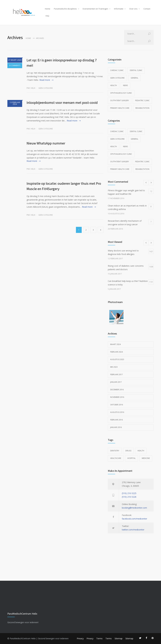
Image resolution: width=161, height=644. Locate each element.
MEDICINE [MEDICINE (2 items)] (146, 458)
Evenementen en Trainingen (95, 9)
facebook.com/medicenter (134, 519)
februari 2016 (116, 420)
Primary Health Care (120, 108)
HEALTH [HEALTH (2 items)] (141, 451)
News (125, 85)
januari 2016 (116, 427)
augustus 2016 (117, 412)
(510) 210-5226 (129, 497)
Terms (99, 638)
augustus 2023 (117, 359)
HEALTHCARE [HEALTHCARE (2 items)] (116, 458)
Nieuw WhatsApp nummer (46, 143)
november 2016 (117, 397)
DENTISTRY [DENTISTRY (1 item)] (115, 451)
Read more (45, 80)
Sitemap (119, 638)
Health (114, 85)
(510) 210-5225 (129, 493)
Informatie (119, 9)
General (134, 78)
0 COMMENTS (15, 66)
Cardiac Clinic (117, 70)
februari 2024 (116, 352)
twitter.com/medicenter (133, 530)
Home (48, 9)
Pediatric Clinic (142, 100)
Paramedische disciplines (65, 9)
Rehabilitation (142, 108)
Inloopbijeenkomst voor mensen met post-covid (62, 103)
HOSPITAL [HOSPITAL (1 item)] (131, 458)
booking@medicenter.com (134, 508)
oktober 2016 (117, 405)
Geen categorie (46, 88)
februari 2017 (116, 374)
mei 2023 (114, 367)
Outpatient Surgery (120, 100)
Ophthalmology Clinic (121, 93)
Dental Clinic (136, 70)
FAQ (47, 16)
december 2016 (117, 390)
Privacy (80, 638)
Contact (147, 9)
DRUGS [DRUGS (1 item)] (128, 451)
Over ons (133, 9)
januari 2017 (116, 382)
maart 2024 (115, 344)
